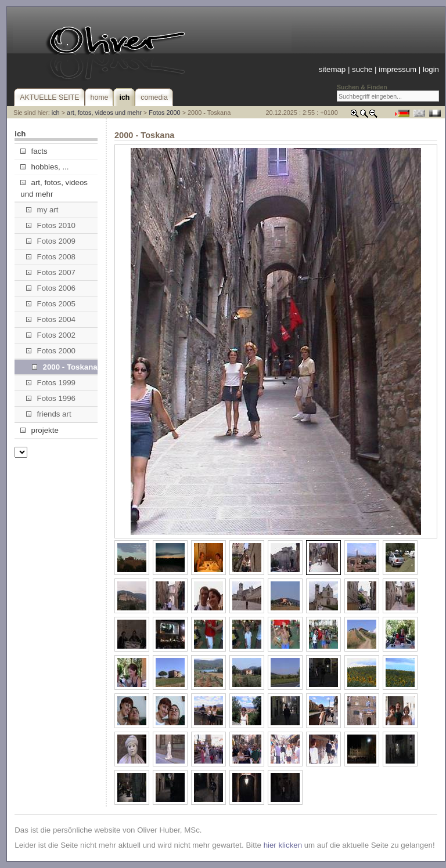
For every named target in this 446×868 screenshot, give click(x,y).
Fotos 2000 (164, 113)
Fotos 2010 (51, 225)
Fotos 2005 (51, 304)
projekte (39, 430)
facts (34, 151)
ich (56, 113)
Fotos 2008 (51, 257)
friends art (48, 414)
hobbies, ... (44, 167)
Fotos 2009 (51, 241)
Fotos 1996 (51, 398)
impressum (398, 69)
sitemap (332, 69)
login (431, 69)
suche (362, 69)
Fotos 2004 (51, 319)
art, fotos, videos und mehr (104, 113)
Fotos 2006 (51, 288)
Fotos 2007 (51, 272)
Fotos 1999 (51, 383)
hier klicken (283, 845)
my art (42, 210)
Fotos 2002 (51, 335)
